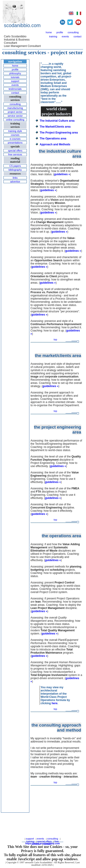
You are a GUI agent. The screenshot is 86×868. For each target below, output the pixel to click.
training (53, 36)
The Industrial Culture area (57, 121)
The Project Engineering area (59, 133)
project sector (15, 112)
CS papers (15, 166)
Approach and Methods (55, 144)
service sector (15, 116)
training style (15, 131)
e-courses (15, 139)
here (54, 703)
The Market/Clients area (55, 127)
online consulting (15, 120)
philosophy (15, 73)
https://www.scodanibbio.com (43, 843)
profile (60, 32)
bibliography (15, 170)
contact (78, 36)
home (49, 32)
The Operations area (53, 139)
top (55, 339)
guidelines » (62, 174)
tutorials (15, 77)
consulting (73, 32)
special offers (15, 151)
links (15, 178)
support (15, 81)
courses (15, 135)
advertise (15, 182)
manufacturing (15, 108)
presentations (15, 143)
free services (15, 154)
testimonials (15, 89)
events (65, 36)
